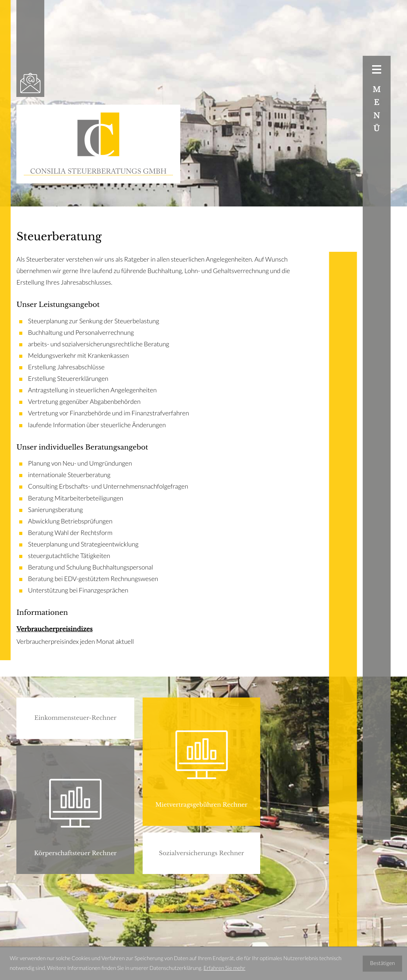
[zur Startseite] (98, 144)
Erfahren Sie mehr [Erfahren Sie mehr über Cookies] (225, 968)
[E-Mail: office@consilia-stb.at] (30, 83)
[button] (75, 718)
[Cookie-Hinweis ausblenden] (382, 964)
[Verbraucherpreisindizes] (155, 636)
